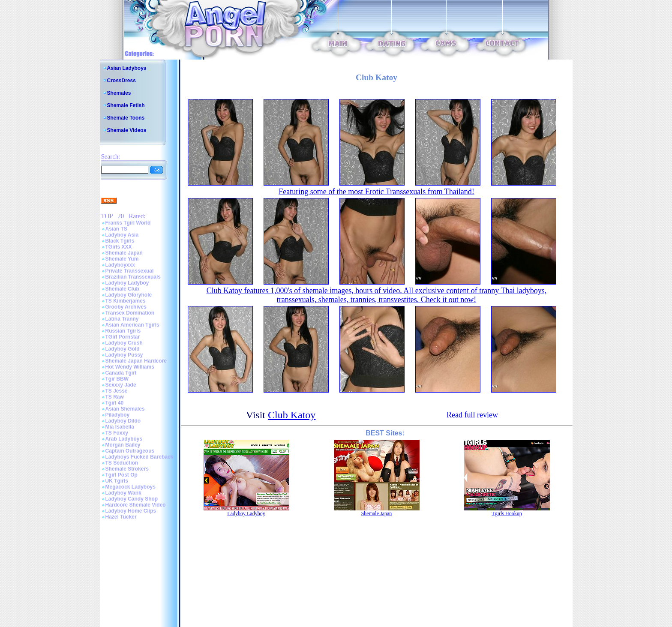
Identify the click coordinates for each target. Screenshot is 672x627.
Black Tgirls (120, 241)
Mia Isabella (120, 427)
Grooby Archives (126, 307)
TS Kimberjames (126, 301)
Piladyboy (118, 415)
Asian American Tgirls (132, 325)
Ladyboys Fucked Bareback (139, 457)
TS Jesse (117, 391)
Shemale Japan (124, 253)
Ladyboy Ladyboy (127, 283)
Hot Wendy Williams (130, 367)
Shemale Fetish (126, 105)
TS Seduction (122, 463)
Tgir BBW (117, 379)
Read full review (472, 415)
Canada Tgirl (121, 373)
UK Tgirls (117, 481)
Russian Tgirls (123, 331)
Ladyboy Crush (124, 343)
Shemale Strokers (127, 469)
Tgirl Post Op (121, 475)
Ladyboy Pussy (124, 355)
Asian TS (116, 229)
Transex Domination (130, 313)
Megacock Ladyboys (130, 487)
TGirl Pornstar (123, 337)
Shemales (119, 93)
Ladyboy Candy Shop (132, 499)
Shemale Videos (127, 130)
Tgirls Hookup (507, 513)
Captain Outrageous (130, 451)
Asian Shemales (125, 409)
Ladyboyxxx (120, 265)
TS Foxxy (117, 433)
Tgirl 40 (115, 403)
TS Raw (115, 397)
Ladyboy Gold (123, 349)
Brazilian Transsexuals (133, 277)
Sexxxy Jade (121, 385)
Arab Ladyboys (124, 439)
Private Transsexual (130, 271)
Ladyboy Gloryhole (129, 295)
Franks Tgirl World (128, 223)
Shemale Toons (126, 118)
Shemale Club (122, 289)
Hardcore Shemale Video (136, 505)
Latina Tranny (122, 319)
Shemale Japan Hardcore (136, 361)
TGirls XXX (119, 247)
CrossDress (121, 81)
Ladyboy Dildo (123, 421)
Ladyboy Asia (122, 235)
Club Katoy (292, 415)
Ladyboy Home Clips (131, 511)
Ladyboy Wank (123, 493)
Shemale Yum (122, 259)
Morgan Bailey (123, 445)
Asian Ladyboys (127, 68)
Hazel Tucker (121, 517)
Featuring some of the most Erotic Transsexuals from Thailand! (376, 192)
